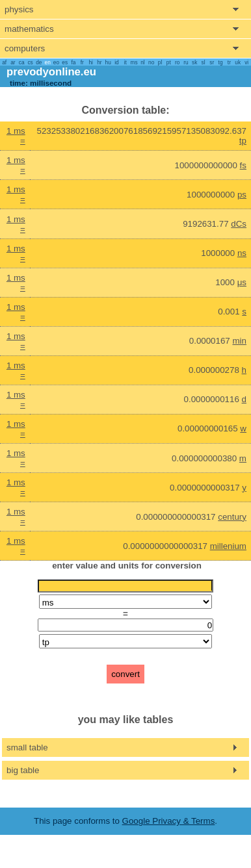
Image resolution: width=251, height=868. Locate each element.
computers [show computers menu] (25, 48)
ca (22, 62)
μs (242, 282)
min (239, 341)
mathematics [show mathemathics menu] (29, 29)
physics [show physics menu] (19, 9)
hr (99, 62)
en (48, 62)
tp (243, 141)
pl (160, 62)
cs (30, 62)
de (39, 62)
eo (56, 62)
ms (134, 62)
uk (238, 62)
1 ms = (16, 136)
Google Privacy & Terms (169, 821)
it (125, 62)
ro (177, 62)
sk (194, 62)
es (65, 62)
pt (169, 62)
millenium (228, 546)
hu (108, 62)
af (4, 62)
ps (242, 195)
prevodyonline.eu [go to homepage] (51, 72)
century (232, 517)
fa (74, 62)
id (116, 62)
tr (229, 62)
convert (125, 674)
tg (221, 62)
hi (90, 62)
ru (186, 62)
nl (142, 62)
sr (212, 62)
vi (246, 62)
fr (82, 62)
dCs (239, 224)
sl (203, 62)
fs (243, 165)
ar (13, 62)
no (151, 62)
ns (242, 253)
